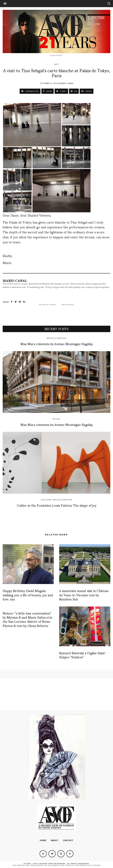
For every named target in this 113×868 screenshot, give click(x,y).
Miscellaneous (56, 338)
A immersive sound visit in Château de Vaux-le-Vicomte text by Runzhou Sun (84, 595)
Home (43, 840)
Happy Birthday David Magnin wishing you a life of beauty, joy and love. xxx (28, 595)
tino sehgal (68, 305)
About (55, 840)
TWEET (61, 91)
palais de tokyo (47, 305)
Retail (57, 419)
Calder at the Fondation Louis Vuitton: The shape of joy (57, 505)
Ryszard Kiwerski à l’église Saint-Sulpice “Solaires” (83, 655)
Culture (46, 500)
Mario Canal (67, 83)
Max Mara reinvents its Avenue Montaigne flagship (57, 344)
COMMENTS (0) (30, 91)
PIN (74, 91)
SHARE (47, 91)
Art (56, 64)
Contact (68, 840)
